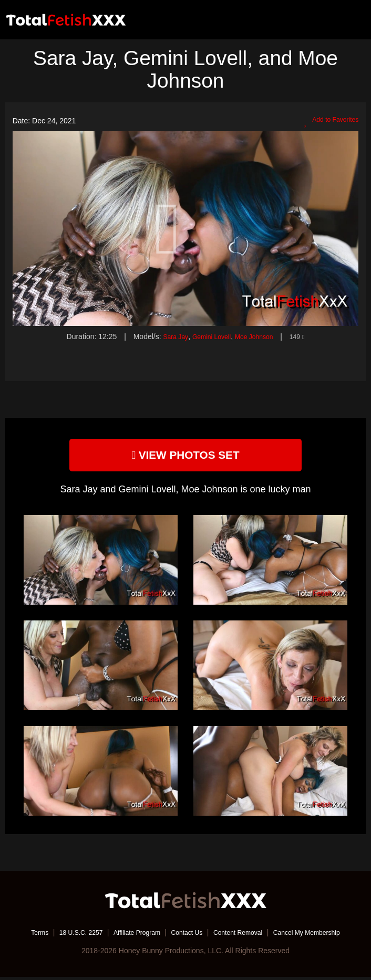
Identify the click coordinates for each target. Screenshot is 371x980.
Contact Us (186, 935)
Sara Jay (169, 336)
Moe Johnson (257, 336)
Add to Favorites (327, 121)
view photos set (185, 456)
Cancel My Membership (322, 935)
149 (305, 336)
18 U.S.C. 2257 (66, 935)
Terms (20, 935)
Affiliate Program (130, 935)
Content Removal (244, 935)
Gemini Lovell (209, 336)
